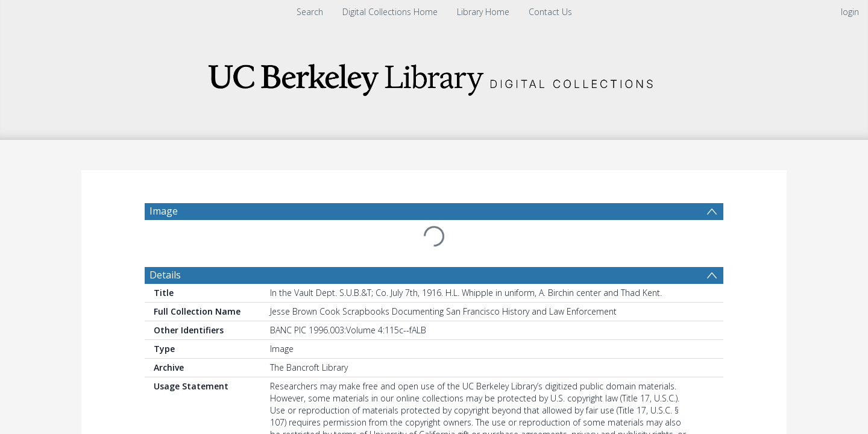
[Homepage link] (434, 76)
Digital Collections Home (390, 12)
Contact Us (550, 12)
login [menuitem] (850, 12)
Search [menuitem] (310, 12)
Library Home (483, 12)
